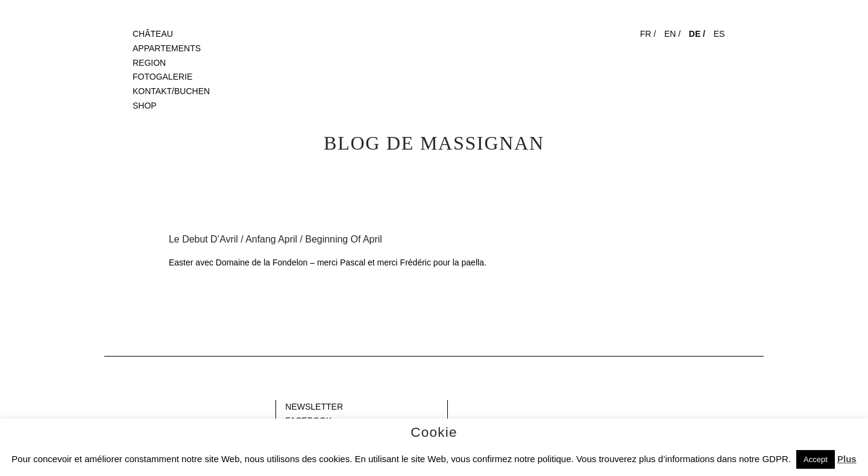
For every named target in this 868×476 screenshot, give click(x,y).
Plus (847, 459)
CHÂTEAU (153, 34)
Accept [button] (816, 459)
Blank (115, 407)
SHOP (145, 106)
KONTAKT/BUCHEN (171, 91)
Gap (459, 407)
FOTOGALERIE (162, 77)
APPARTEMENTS (167, 48)
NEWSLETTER (314, 407)
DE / (697, 34)
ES (719, 34)
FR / (648, 34)
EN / (672, 34)
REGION (149, 63)
